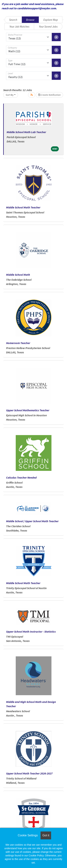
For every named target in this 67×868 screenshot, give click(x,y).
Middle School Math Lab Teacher (26, 132)
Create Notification (49, 95)
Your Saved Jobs (48, 26)
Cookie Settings (28, 835)
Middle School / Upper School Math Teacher (32, 521)
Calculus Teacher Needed (21, 477)
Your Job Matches (19, 26)
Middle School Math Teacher (23, 207)
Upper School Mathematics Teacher (28, 410)
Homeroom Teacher (18, 343)
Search (13, 20)
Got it (46, 835)
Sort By (10, 95)
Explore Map (51, 20)
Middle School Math (18, 275)
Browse (30, 20)
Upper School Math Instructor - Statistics (31, 632)
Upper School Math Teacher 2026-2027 (29, 773)
